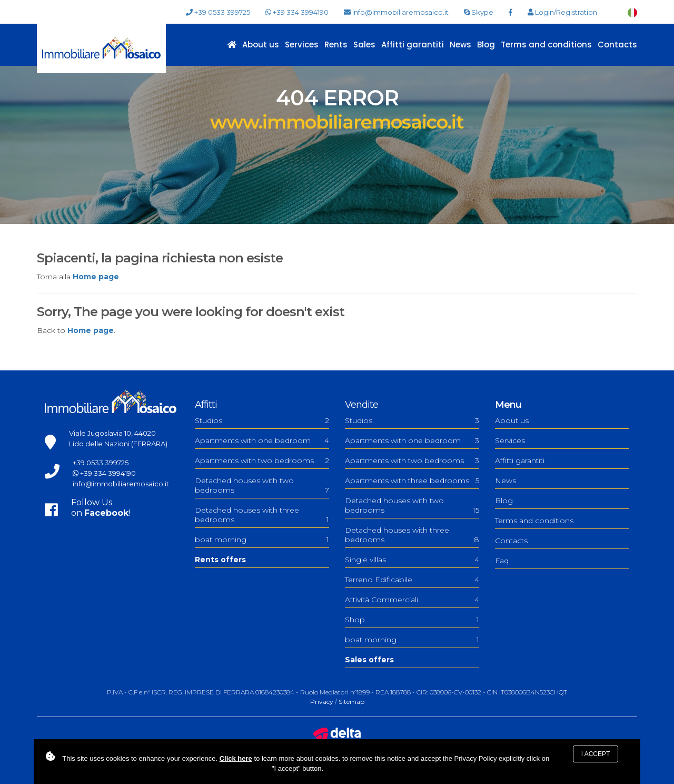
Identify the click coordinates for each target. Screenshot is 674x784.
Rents (336, 45)
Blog (486, 45)
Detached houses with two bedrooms (262, 485)
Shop (412, 620)
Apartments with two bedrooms (262, 460)
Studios (262, 420)
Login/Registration (562, 12)
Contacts (617, 45)
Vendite (361, 405)
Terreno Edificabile (412, 580)
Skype (479, 12)
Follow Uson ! (101, 508)
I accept (596, 754)
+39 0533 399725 (218, 12)
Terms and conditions (546, 45)
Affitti (206, 405)
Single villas (412, 560)
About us (261, 45)
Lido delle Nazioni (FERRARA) (118, 444)
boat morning (262, 540)
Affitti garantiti (413, 45)
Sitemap (351, 702)
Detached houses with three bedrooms (262, 515)
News (460, 45)
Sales (364, 45)
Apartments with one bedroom (262, 440)
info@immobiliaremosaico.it (396, 12)
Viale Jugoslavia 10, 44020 (112, 433)
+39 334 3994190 (297, 12)
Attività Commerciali (412, 600)
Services (302, 45)
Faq (502, 561)
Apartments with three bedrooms (412, 481)
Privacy (322, 702)
